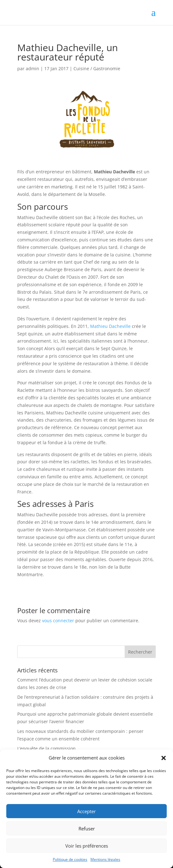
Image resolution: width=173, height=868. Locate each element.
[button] (164, 758)
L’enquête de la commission (46, 748)
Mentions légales (105, 859)
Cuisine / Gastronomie (97, 68)
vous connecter (58, 621)
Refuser (87, 829)
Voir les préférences (87, 846)
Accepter (86, 811)
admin (32, 68)
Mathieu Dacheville (110, 326)
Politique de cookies (70, 859)
